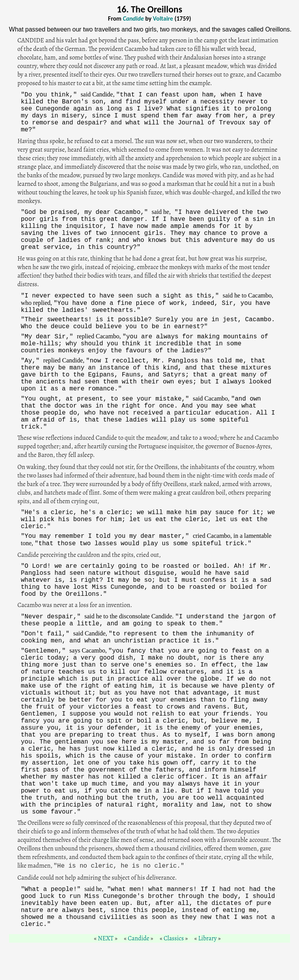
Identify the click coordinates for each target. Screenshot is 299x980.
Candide (138, 938)
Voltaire (163, 18)
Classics (174, 938)
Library (208, 938)
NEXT (106, 938)
